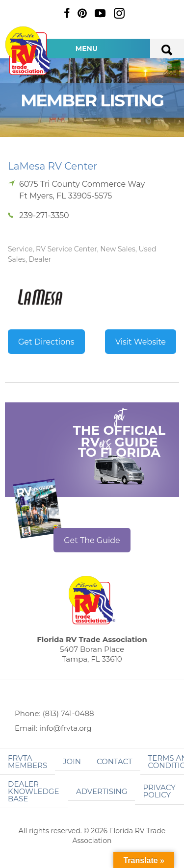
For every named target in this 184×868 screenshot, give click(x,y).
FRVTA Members (27, 762)
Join (72, 761)
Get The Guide (92, 540)
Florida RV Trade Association (28, 51)
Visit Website (141, 342)
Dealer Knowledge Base (33, 791)
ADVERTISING (102, 791)
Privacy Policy (159, 791)
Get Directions (46, 342)
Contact (115, 761)
